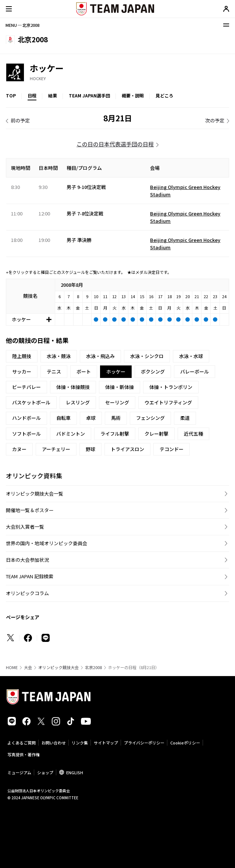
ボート (84, 372)
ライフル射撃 (115, 434)
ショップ (45, 772)
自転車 (63, 418)
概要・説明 (133, 95)
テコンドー (172, 449)
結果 (53, 95)
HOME (12, 667)
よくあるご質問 (22, 743)
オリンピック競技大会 (58, 667)
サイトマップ (106, 743)
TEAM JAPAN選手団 (89, 95)
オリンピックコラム (27, 593)
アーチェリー (56, 449)
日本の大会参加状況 (27, 560)
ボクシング (153, 372)
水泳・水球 (191, 356)
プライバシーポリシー (144, 743)
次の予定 (215, 120)
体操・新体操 (120, 387)
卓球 (91, 418)
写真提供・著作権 (24, 754)
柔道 (185, 418)
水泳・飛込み (100, 356)
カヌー (19, 449)
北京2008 (93, 667)
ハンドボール (26, 418)
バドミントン (71, 434)
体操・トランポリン (171, 387)
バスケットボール (31, 402)
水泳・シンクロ (147, 356)
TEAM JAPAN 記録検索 (30, 576)
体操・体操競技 (73, 387)
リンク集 (80, 743)
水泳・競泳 (59, 356)
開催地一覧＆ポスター (30, 510)
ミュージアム (19, 772)
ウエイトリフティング (168, 402)
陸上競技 (22, 356)
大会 (28, 667)
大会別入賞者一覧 (25, 527)
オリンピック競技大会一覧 (35, 494)
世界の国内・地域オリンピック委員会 (47, 543)
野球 (90, 449)
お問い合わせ (54, 743)
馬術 (116, 418)
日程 (32, 95)
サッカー (22, 372)
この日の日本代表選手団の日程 (115, 144)
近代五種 (193, 434)
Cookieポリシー (185, 743)
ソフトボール (26, 434)
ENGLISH (75, 772)
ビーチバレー (26, 387)
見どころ (164, 95)
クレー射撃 (156, 434)
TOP (11, 95)
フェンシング (150, 418)
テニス (54, 372)
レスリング (78, 402)
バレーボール (195, 372)
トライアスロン (127, 449)
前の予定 (20, 120)
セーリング (117, 402)
